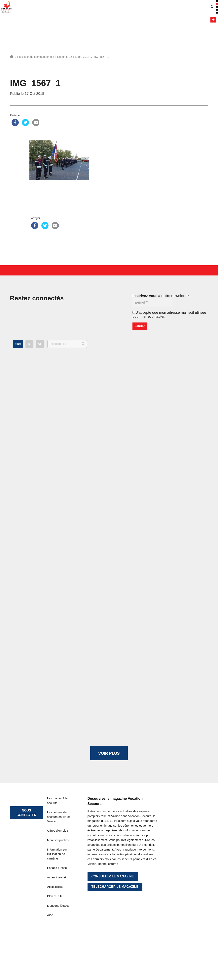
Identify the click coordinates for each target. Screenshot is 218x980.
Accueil (12, 57)
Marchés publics (58, 840)
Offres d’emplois (58, 831)
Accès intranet (57, 877)
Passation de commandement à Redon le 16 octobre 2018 (53, 57)
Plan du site (55, 896)
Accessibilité (55, 887)
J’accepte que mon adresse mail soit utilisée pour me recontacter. (169, 315)
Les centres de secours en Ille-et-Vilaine (59, 817)
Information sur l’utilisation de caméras (57, 854)
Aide (50, 915)
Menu (213, 20)
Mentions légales (58, 906)
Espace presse (57, 868)
